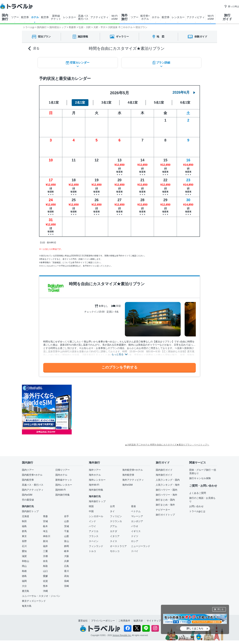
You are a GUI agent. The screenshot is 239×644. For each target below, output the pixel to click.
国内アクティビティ (33, 490)
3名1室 (106, 102)
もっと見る (118, 354)
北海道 (25, 516)
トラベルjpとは (197, 511)
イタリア (115, 536)
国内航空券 (28, 480)
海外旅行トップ (97, 501)
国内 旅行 (5, 17)
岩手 (67, 516)
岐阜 (67, 551)
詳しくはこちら (195, 628)
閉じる (220, 609)
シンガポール (96, 516)
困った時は (232, 6)
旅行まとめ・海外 (165, 505)
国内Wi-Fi (61, 490)
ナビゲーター (163, 510)
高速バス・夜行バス (33, 485)
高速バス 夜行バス (83, 17)
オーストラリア (118, 546)
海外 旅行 (124, 17)
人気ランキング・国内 (168, 480)
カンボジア (137, 521)
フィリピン (116, 516)
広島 (67, 566)
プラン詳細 (161, 63)
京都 (45, 556)
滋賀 (24, 556)
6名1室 (185, 102)
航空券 (25, 17)
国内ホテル (61, 475)
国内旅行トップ (30, 511)
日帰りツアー (63, 470)
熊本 (45, 586)
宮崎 (67, 586)
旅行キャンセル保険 (200, 478)
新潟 (45, 541)
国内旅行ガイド (164, 470)
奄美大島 (27, 606)
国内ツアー (28, 470)
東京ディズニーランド (34, 601)
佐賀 (45, 581)
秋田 (24, 521)
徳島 (24, 576)
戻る (34, 49)
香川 (67, 571)
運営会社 (83, 621)
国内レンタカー (64, 485)
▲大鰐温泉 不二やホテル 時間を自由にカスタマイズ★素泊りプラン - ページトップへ (167, 445)
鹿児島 (25, 591)
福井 (45, 546)
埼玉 (45, 531)
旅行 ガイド (227, 17)
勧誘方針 (138, 621)
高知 (67, 576)
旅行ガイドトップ (165, 515)
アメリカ (94, 531)
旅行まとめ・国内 (165, 500)
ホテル (35, 17)
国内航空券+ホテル (32, 475)
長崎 (67, 581)
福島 (24, 526)
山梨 (67, 536)
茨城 (67, 526)
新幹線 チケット (56, 17)
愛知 (24, 551)
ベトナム (136, 511)
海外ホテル (95, 475)
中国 (91, 511)
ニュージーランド (141, 546)
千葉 (67, 531)
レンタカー (70, 17)
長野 (24, 541)
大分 (24, 586)
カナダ (114, 531)
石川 (24, 546)
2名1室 (80, 102)
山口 (45, 571)
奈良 (45, 561)
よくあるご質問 (198, 493)
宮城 (45, 521)
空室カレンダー (78, 63)
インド (92, 521)
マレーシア (137, 516)
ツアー (15, 17)
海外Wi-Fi (94, 485)
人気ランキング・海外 (168, 485)
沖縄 (45, 591)
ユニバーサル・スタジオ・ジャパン (41, 596)
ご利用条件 (124, 621)
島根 (24, 571)
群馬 (24, 531)
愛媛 (45, 576)
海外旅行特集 (96, 490)
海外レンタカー (97, 480)
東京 (24, 536)
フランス (94, 536)
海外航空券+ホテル (133, 470)
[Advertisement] (112, 410)
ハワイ (92, 526)
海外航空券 (128, 475)
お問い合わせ (196, 506)
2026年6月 (184, 92)
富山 (67, 541)
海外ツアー (95, 470)
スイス (114, 541)
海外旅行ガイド (164, 475)
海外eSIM (127, 485)
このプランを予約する (119, 367)
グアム (114, 526)
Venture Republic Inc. (122, 635)
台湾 (112, 506)
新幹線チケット (64, 480)
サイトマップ (154, 621)
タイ (112, 511)
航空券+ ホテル (145, 17)
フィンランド (96, 546)
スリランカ (116, 521)
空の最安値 (28, 500)
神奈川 (47, 536)
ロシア (135, 541)
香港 (133, 506)
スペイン (94, 541)
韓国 (91, 506)
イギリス (136, 531)
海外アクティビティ (133, 480)
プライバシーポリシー (103, 621)
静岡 (67, 546)
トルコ (92, 551)
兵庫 (67, 561)
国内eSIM (27, 495)
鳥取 (45, 566)
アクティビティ (99, 17)
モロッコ (115, 551)
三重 (45, 551)
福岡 (24, 581)
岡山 (24, 566)
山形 (67, 521)
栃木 (45, 526)
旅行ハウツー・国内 (167, 490)
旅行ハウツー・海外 (167, 495)
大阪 (67, 556)
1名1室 (54, 102)
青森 (45, 516)
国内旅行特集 (63, 495)
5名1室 (159, 102)
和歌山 (25, 561)
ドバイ (135, 551)
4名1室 (133, 102)
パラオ (135, 526)
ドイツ (135, 536)
